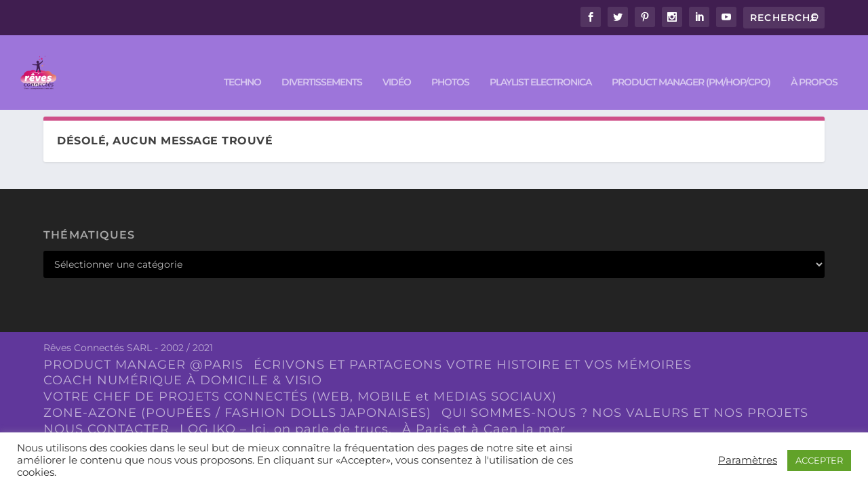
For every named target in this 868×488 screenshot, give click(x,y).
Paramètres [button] (748, 460)
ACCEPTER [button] (819, 460)
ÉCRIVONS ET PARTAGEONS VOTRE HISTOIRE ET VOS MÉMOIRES (473, 365)
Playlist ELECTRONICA (540, 62)
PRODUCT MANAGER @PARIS (143, 365)
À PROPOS (814, 62)
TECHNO (242, 62)
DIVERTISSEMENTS (322, 62)
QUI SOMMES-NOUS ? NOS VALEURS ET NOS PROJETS (625, 413)
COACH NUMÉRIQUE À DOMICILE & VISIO (183, 380)
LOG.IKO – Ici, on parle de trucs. (286, 429)
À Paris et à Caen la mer (484, 429)
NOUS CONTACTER (106, 429)
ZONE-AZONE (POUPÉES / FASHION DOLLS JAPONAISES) (237, 413)
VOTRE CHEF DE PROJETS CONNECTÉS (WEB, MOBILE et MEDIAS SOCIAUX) (300, 396)
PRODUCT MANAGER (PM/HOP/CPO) (691, 62)
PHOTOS (450, 62)
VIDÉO (397, 62)
